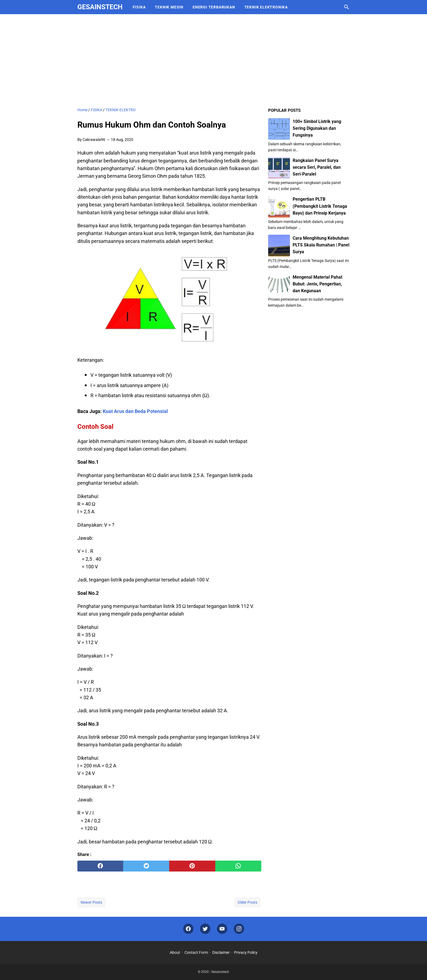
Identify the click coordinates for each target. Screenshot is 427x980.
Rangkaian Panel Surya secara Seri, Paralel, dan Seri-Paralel (317, 167)
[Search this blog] (347, 7)
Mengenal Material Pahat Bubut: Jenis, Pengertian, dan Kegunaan (317, 284)
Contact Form (196, 952)
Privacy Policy (246, 952)
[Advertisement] (214, 61)
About (175, 952)
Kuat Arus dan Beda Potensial (135, 411)
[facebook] (100, 866)
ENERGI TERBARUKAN (214, 7)
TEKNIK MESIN (169, 7)
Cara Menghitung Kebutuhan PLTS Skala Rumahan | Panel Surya (321, 245)
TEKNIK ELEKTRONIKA (266, 7)
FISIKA (139, 7)
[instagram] (239, 929)
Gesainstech (100, 7)
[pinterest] (192, 866)
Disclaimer (221, 952)
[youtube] (222, 929)
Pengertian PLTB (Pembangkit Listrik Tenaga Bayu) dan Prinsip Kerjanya (320, 206)
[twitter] (146, 866)
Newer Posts (91, 902)
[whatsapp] (238, 866)
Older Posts (247, 902)
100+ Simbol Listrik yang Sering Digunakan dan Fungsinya (317, 128)
